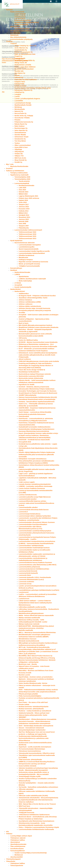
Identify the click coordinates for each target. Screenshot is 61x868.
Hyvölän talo (19, 71)
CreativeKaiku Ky (21, 50)
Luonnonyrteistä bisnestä (28, 571)
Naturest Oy (19, 111)
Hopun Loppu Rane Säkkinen (25, 67)
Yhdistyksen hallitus (18, 840)
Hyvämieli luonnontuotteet (24, 69)
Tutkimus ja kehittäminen (15, 171)
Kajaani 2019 (23, 200)
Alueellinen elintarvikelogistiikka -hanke (33, 298)
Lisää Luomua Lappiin (27, 482)
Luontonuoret (24, 592)
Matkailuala (14, 35)
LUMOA (17, 274)
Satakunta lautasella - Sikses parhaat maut (34, 713)
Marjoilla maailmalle (26, 630)
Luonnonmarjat (20, 14)
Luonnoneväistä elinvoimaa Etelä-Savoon (34, 510)
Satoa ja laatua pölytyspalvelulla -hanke (33, 715)
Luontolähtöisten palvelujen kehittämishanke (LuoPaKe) (39, 590)
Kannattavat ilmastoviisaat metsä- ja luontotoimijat (37, 399)
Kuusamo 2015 (24, 209)
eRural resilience (25, 359)
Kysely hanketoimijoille (23, 287)
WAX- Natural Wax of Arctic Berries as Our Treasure (37, 804)
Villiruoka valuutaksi (26, 789)
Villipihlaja (18, 149)
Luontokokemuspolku (27, 247)
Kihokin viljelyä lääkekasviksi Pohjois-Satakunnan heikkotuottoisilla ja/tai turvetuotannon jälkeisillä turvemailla (37, 454)
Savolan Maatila (20, 135)
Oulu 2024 (22, 190)
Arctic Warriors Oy (21, 48)
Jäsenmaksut (15, 842)
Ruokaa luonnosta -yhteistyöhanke (31, 709)
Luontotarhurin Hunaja (23, 103)
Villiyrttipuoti (19, 152)
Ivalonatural (19, 77)
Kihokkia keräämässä (26, 255)
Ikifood (17, 75)
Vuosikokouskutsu (17, 849)
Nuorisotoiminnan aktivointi (24, 243)
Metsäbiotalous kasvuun (27, 639)
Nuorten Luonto (24, 675)
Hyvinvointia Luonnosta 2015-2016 (31, 376)
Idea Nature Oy (20, 73)
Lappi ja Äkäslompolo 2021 (28, 196)
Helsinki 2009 (23, 221)
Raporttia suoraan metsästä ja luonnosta (33, 262)
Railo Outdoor (19, 126)
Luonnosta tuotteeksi (26, 582)
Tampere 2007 (24, 226)
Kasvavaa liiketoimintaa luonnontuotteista (34, 431)
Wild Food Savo (24, 806)
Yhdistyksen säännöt (18, 838)
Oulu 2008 (22, 224)
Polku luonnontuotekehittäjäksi (30, 696)
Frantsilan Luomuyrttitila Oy (25, 60)
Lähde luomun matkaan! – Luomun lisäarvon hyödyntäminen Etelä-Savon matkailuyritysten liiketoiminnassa (35, 603)
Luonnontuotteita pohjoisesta (29, 567)
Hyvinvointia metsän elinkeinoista (31, 378)
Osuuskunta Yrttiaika (22, 118)
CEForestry (23, 338)
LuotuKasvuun (24, 599)
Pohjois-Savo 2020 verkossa (29, 198)
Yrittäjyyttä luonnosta (26, 813)
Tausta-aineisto (24, 181)
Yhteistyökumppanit (13, 859)
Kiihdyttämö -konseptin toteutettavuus (33, 459)
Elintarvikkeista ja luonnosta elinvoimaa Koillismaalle (38, 347)
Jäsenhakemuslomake (18, 844)
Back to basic (24, 323)
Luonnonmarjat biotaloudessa (29, 514)
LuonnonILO (23, 512)
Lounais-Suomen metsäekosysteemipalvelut (35, 484)
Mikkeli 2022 (23, 194)
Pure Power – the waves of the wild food (33, 702)
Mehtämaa (18, 107)
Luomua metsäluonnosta (28, 495)
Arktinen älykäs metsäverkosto (30, 306)
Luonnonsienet (20, 16)
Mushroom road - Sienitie (28, 664)
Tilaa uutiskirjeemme (18, 846)
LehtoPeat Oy (19, 92)
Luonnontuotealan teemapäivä (30, 245)
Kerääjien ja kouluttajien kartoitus (27, 22)
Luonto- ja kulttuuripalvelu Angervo (27, 99)
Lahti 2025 (22, 188)
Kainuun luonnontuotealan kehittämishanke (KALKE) (38, 397)
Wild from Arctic (20, 158)
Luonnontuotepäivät (22, 183)
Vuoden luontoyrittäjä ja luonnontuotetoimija (31, 853)
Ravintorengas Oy (21, 128)
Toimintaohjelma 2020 (22, 179)
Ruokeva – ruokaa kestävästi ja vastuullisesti (35, 711)
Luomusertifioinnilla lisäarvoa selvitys (32, 501)
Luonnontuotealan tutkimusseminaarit (28, 230)
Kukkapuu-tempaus (26, 260)
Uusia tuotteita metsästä (27, 766)
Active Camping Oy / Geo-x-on (25, 46)
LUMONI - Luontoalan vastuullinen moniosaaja (35, 486)
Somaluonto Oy (20, 139)
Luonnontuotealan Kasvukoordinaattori (33, 524)
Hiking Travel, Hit (21, 63)
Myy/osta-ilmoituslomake (19, 166)
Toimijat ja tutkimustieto (19, 173)
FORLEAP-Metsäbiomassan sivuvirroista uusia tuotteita (39, 361)
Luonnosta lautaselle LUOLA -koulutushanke (35, 577)
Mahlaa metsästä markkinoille (29, 618)
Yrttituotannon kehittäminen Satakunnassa (34, 815)
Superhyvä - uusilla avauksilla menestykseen (35, 747)
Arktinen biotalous (25, 300)
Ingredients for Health (26, 385)
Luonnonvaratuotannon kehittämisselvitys (34, 569)
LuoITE (17, 96)
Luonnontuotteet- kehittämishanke (31, 546)
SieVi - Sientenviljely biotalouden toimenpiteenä (36, 726)
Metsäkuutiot (23, 257)
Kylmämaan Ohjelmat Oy (23, 90)
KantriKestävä (24, 416)
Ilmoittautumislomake (26, 185)
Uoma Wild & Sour (21, 147)
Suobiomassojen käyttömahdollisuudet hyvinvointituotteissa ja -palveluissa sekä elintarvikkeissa (34, 738)
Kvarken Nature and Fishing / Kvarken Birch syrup (33, 88)
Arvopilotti (18, 285)
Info (7, 832)
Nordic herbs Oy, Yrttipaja (24, 116)
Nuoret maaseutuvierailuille (29, 249)
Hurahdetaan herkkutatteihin (29, 372)
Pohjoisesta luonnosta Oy (24, 122)
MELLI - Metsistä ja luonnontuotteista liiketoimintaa (37, 632)
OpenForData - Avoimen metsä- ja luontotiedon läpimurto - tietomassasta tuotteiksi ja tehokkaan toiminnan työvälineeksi (36, 679)
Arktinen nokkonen (25, 304)
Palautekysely (24, 228)
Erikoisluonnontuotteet (23, 20)
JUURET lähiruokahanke (27, 395)
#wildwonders (24, 294)
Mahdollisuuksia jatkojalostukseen (31, 613)
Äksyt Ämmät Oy (20, 160)
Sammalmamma (20, 133)
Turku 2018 (23, 202)
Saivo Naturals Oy (21, 130)
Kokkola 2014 (23, 211)
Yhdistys (9, 834)
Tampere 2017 (24, 205)
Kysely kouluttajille (21, 24)
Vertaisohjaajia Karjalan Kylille (30, 776)
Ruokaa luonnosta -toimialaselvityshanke (34, 707)
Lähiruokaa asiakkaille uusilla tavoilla (32, 607)
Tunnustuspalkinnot (17, 851)
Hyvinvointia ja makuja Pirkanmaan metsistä (35, 374)
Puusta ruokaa (24, 704)
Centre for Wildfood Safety (28, 340)
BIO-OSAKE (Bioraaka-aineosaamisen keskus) (35, 325)
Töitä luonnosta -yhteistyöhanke (30, 760)
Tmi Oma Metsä (20, 141)
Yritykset (9, 41)
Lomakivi (18, 94)
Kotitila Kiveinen (20, 86)
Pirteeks (17, 120)
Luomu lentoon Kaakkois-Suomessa (32, 488)
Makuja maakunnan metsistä (29, 624)
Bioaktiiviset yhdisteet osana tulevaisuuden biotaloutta (38, 327)
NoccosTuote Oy (20, 113)
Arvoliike (22, 313)
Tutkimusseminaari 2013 (27, 238)
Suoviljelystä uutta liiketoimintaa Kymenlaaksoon (36, 821)
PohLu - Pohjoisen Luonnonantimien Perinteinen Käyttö (39, 827)
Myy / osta (10, 164)
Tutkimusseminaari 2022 (27, 232)
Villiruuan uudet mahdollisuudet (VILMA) (33, 796)
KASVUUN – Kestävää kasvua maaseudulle (34, 440)
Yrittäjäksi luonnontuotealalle (29, 266)
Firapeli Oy (18, 56)
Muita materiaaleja (25, 281)
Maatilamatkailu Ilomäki (23, 105)
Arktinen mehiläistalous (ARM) (30, 302)
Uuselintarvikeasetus (22, 29)
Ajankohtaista (24, 277)
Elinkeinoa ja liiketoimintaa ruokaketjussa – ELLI (36, 344)
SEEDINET (22, 717)
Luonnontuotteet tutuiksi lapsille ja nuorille (34, 251)
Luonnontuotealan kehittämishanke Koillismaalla (36, 829)
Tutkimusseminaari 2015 (27, 236)
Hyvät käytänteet (16, 241)
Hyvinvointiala (15, 33)
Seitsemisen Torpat (21, 137)
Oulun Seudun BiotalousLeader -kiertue (33, 683)
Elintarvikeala (15, 27)
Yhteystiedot (11, 861)
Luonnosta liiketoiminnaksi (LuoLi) (31, 580)
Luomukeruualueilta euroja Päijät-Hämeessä (35, 497)
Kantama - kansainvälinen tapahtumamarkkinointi (37, 402)
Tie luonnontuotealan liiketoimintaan (32, 749)
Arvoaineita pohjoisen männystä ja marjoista (35, 310)
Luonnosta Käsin (25, 575)
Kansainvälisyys (16, 268)
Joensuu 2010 (24, 219)
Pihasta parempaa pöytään (28, 694)
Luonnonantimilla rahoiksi (28, 507)
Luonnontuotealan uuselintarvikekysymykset (35, 531)
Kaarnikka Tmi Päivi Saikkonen (26, 80)
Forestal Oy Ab (20, 58)
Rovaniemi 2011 (24, 217)
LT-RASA (18, 283)
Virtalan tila (18, 154)
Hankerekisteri (15, 289)
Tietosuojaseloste (17, 865)
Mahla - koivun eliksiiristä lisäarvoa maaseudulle (36, 615)
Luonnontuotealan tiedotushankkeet (32, 253)
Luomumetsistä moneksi (28, 499)
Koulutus (9, 168)
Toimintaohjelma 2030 (22, 177)
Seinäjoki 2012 (24, 215)
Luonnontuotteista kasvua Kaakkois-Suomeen (35, 562)
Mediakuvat (19, 855)
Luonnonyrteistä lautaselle (28, 573)
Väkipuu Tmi (19, 156)
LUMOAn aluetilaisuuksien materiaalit (32, 279)
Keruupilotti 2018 (25, 442)
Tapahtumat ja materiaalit (19, 175)
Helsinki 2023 (23, 192)
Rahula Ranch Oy (21, 124)
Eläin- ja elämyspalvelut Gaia (25, 54)
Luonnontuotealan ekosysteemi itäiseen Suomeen (37, 522)
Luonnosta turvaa (25, 584)
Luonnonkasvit (20, 18)
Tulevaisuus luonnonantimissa (30, 751)
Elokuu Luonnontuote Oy (23, 52)
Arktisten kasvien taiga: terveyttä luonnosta (34, 308)
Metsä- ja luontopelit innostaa (29, 264)
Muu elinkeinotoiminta (18, 37)
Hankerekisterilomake (22, 272)
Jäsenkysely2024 (16, 857)
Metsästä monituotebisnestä (29, 641)
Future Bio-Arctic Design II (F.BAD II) (32, 370)
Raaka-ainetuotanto (17, 12)
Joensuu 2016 (24, 207)
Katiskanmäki (19, 84)
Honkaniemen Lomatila (23, 65)
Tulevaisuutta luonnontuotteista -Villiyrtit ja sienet (37, 753)
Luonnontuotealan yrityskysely (21, 39)
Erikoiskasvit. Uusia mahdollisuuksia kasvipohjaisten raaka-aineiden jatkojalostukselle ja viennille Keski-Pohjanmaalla (38, 355)
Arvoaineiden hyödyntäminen (21, 31)
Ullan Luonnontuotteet (22, 145)
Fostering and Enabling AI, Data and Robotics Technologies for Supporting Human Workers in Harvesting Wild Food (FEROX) (36, 366)
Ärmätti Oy (18, 162)
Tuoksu (17, 143)
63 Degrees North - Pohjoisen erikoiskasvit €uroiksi (37, 296)
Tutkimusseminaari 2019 (27, 234)
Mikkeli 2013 (23, 213)
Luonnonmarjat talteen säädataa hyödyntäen (35, 516)
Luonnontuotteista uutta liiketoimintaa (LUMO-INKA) (37, 565)
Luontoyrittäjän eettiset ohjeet (21, 836)
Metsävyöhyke (20, 109)
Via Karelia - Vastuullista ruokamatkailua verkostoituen (38, 787)
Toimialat (9, 10)
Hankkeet (14, 270)
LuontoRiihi (19, 101)
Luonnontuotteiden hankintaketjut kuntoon (34, 548)
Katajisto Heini (20, 82)
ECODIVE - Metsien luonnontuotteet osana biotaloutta (38, 342)
